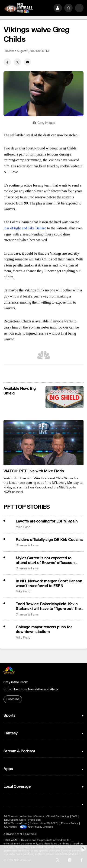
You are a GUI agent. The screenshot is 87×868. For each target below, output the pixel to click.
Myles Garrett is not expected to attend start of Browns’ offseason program (45, 560)
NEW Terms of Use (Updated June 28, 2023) (31, 823)
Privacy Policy (70, 823)
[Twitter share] (17, 62)
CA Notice (10, 827)
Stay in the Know (16, 682)
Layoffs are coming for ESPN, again (47, 521)
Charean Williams (27, 545)
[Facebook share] (7, 62)
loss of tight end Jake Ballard (25, 228)
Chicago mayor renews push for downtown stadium (44, 629)
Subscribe (13, 699)
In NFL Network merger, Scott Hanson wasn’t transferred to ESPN (49, 584)
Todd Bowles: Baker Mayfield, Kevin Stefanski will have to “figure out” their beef (49, 606)
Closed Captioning (58, 816)
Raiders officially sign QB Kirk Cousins (49, 540)
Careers (39, 816)
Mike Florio (23, 527)
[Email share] (27, 62)
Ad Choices (11, 816)
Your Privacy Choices (40, 827)
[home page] (19, 8)
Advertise (26, 816)
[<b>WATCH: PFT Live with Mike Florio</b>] (43, 443)
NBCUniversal (28, 834)
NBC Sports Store (15, 820)
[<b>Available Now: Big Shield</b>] (64, 397)
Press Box (34, 820)
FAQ (74, 816)
